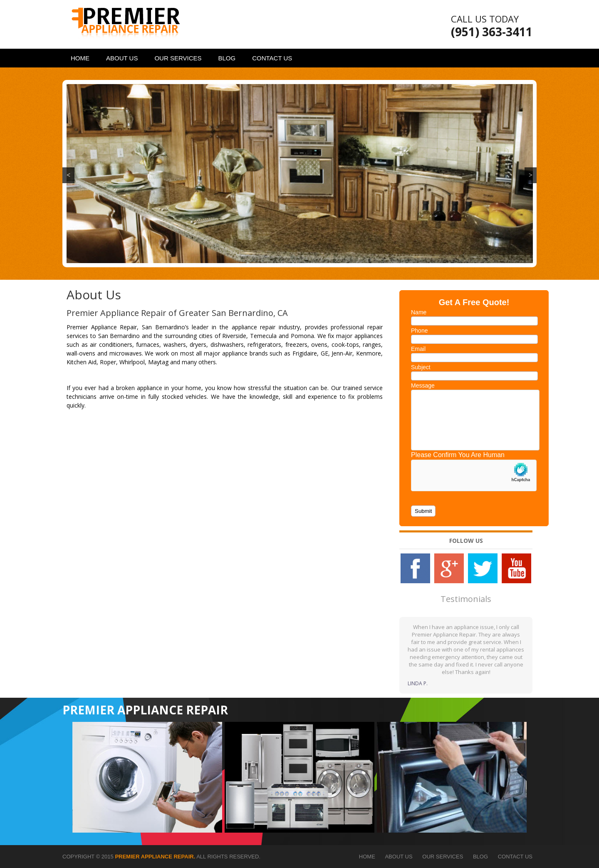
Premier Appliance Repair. (155, 857)
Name (419, 312)
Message (423, 386)
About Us (122, 58)
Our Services (178, 58)
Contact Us (272, 58)
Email (418, 349)
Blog (227, 58)
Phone (419, 331)
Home (80, 58)
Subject (421, 367)
